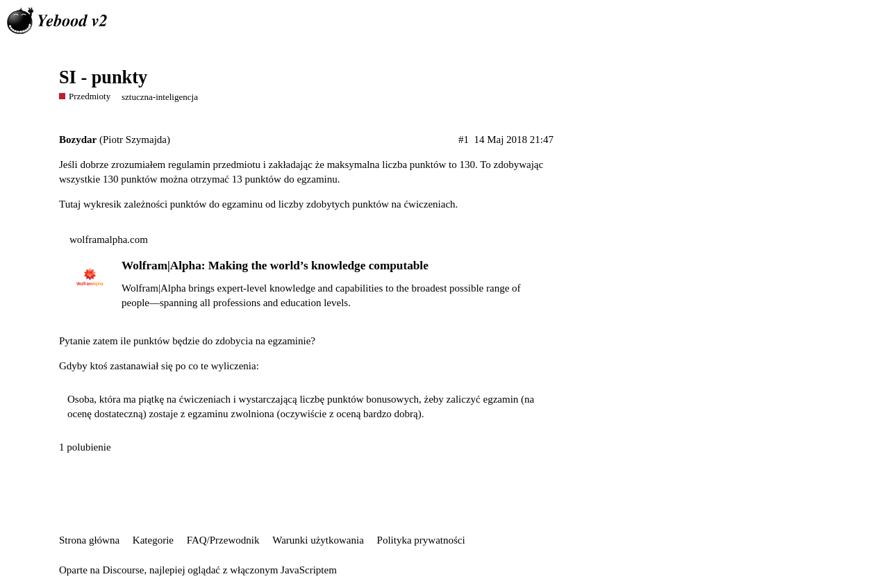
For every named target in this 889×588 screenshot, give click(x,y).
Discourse (123, 570)
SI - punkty (103, 77)
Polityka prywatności (421, 540)
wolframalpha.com (109, 240)
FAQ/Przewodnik (223, 540)
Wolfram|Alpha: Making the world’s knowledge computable (275, 266)
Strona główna (89, 540)
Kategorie (153, 540)
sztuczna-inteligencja (160, 97)
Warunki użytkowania (318, 540)
